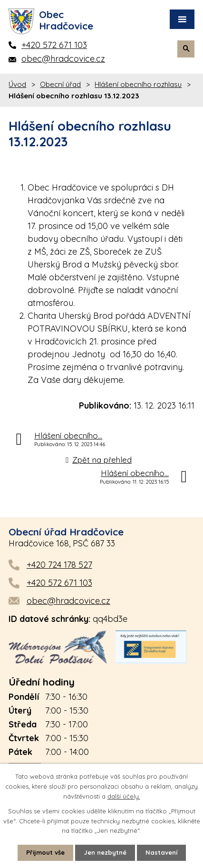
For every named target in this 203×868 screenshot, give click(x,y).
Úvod (17, 84)
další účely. (124, 796)
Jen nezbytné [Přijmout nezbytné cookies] (105, 852)
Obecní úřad (60, 84)
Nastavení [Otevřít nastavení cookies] (161, 852)
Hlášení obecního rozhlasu (138, 84)
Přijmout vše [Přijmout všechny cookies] (45, 852)
